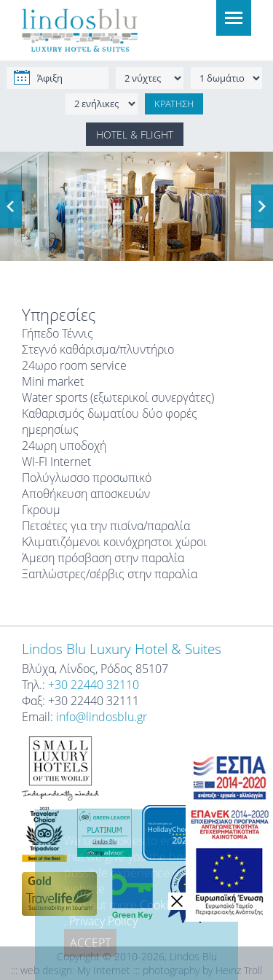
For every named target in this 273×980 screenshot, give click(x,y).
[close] (177, 901)
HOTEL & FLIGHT (135, 135)
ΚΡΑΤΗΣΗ (174, 104)
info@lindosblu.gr (102, 717)
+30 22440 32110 (94, 685)
